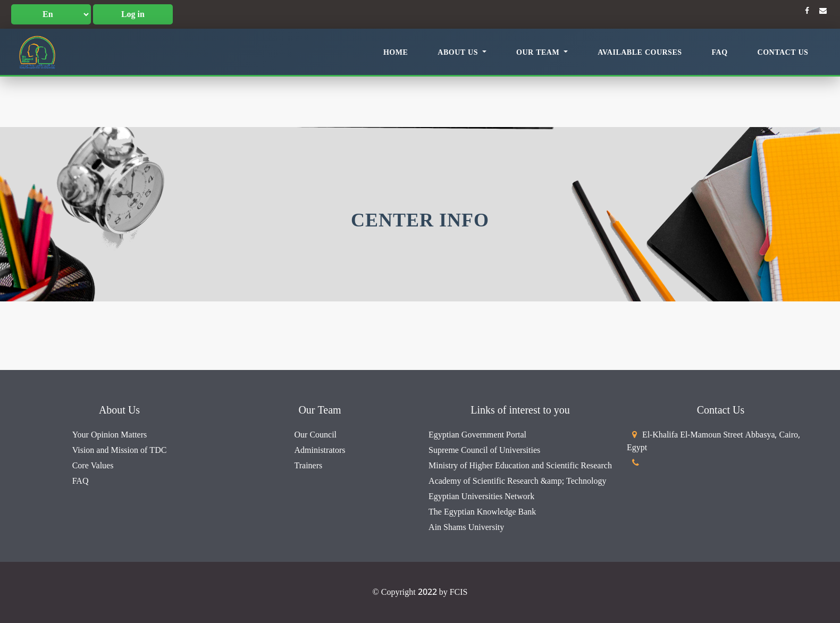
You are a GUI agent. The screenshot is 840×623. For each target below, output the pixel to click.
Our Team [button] (539, 52)
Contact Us (783, 52)
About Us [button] (459, 52)
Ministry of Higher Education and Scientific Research (520, 466)
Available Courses (640, 52)
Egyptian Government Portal (477, 435)
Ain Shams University (466, 527)
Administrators (320, 450)
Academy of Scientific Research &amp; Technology (517, 481)
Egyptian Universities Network (481, 496)
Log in (133, 14)
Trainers (309, 466)
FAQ (720, 52)
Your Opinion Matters (110, 435)
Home (396, 52)
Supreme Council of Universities (484, 450)
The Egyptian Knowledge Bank (482, 512)
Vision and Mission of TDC (120, 450)
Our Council (316, 435)
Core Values (93, 466)
